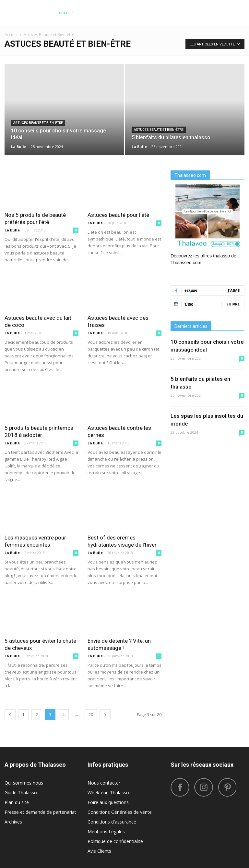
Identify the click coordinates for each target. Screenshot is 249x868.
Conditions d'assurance (112, 822)
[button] (237, 13)
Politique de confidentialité (115, 841)
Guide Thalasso (21, 793)
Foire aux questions (108, 802)
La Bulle (19, 147)
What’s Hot (164, 13)
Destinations (93, 13)
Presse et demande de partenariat (40, 812)
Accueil (11, 35)
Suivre (233, 304)
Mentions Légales (106, 831)
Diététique (43, 13)
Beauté (66, 13)
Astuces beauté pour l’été (118, 215)
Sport (187, 13)
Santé (220, 13)
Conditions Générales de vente (120, 812)
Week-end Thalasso (108, 793)
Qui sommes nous (24, 783)
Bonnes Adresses (129, 13)
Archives (13, 822)
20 (91, 715)
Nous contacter (104, 783)
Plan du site (17, 802)
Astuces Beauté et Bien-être (38, 123)
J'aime (234, 290)
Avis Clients (99, 851)
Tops (204, 13)
